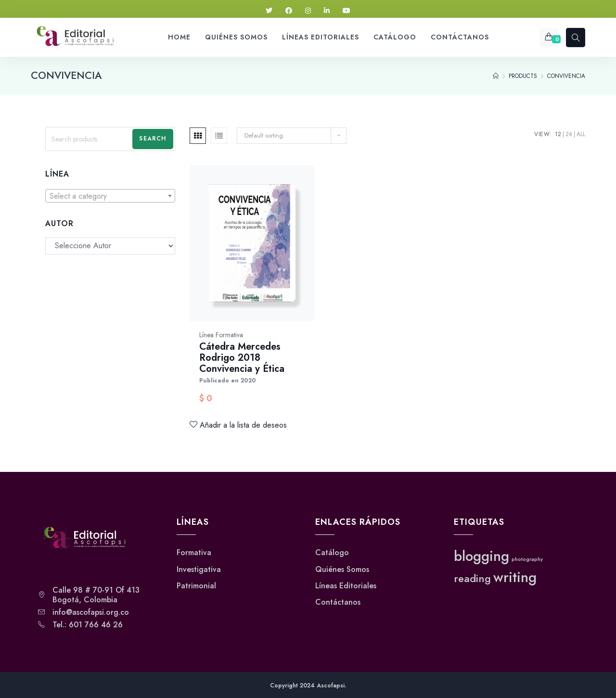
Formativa (194, 553)
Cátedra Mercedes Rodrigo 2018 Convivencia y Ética (242, 358)
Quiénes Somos (342, 570)
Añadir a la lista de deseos (238, 425)
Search (153, 139)
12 (558, 134)
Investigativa (199, 570)
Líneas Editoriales (346, 586)
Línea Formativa (221, 335)
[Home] (496, 76)
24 (569, 134)
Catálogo (332, 553)
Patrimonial (196, 586)
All (581, 134)
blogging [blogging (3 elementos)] (481, 556)
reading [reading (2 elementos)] (472, 578)
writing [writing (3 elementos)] (515, 577)
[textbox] (110, 196)
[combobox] (110, 196)
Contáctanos (338, 602)
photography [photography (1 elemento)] (527, 559)
